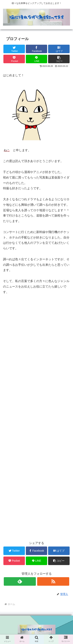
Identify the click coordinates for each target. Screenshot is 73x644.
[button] (59, 59)
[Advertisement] (36, 416)
